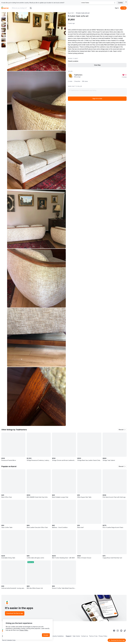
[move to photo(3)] (4, 25)
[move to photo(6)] (4, 40)
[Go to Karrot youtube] (121, 631)
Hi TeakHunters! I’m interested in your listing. (97, 92)
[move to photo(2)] (4, 19)
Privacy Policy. (24, 630)
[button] (122, 430)
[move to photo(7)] (4, 45)
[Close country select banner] (126, 2)
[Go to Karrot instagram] (118, 631)
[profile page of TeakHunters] (70, 76)
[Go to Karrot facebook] (114, 631)
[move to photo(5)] (4, 35)
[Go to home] (5, 8)
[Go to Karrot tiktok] (125, 631)
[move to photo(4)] (4, 30)
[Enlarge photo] (36, 42)
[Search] (31, 8)
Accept (46, 635)
